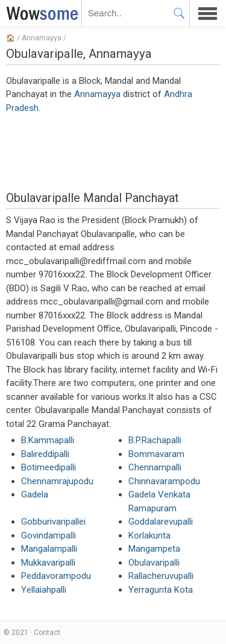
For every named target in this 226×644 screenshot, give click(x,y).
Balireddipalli (45, 454)
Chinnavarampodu (164, 481)
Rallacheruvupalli (161, 576)
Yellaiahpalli (44, 590)
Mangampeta (154, 549)
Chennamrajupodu (57, 481)
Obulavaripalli (154, 563)
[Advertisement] (113, 151)
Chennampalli (155, 467)
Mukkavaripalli (48, 563)
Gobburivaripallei (53, 522)
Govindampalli (49, 535)
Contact (47, 633)
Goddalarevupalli (161, 522)
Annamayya (42, 38)
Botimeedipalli (49, 467)
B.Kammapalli (48, 440)
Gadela (35, 494)
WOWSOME (40, 13)
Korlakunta (149, 535)
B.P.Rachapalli (155, 440)
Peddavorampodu (56, 576)
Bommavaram (156, 454)
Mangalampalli (49, 549)
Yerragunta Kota (161, 590)
